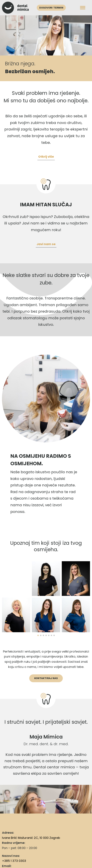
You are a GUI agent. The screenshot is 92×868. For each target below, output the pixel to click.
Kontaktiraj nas (46, 678)
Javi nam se (46, 244)
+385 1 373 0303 (14, 861)
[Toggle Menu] (83, 8)
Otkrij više (46, 157)
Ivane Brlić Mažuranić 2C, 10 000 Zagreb (31, 838)
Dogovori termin (51, 8)
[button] (38, 635)
